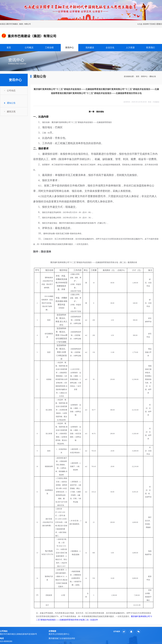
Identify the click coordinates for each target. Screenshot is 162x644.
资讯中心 (70, 48)
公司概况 (29, 48)
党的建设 (90, 48)
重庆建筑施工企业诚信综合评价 (62, 638)
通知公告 (11, 103)
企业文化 (110, 48)
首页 (9, 48)
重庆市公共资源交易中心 (59, 634)
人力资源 (130, 48)
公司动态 (11, 91)
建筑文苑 (11, 112)
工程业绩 (49, 48)
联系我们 (151, 48)
